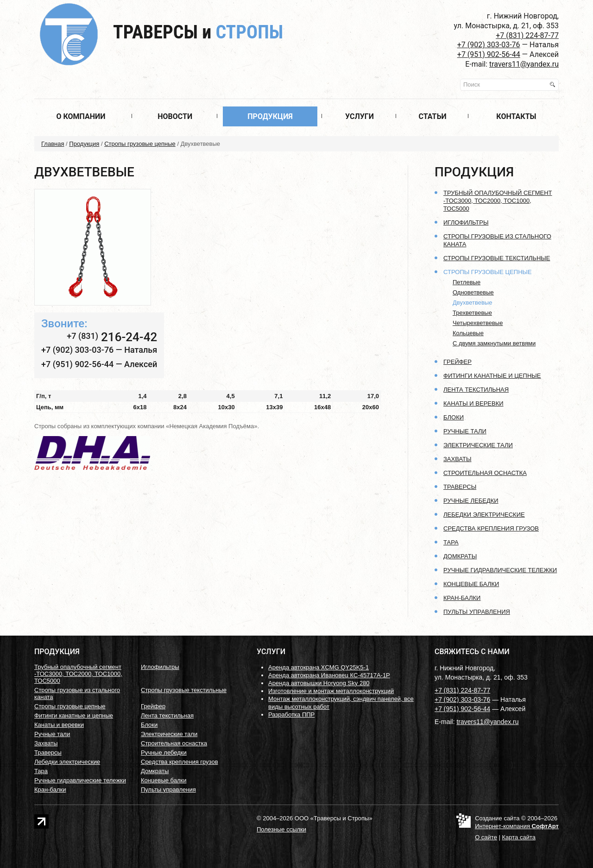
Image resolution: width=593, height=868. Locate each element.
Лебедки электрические (484, 515)
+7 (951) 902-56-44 (489, 54)
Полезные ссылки (281, 829)
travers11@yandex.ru (524, 64)
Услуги (360, 116)
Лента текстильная (476, 390)
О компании (81, 116)
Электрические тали (478, 445)
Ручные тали (465, 431)
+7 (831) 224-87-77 (527, 35)
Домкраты (460, 556)
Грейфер (457, 362)
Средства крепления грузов (491, 528)
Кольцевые (468, 333)
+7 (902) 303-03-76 (489, 45)
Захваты (457, 459)
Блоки (454, 417)
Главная (53, 144)
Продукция (270, 116)
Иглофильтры (466, 222)
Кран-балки (462, 598)
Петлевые (467, 282)
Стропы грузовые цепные (140, 144)
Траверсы (198, 32)
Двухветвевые (472, 303)
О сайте (486, 837)
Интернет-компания (517, 826)
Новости (175, 116)
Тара (451, 542)
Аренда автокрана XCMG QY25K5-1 (319, 667)
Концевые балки (471, 584)
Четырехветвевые (478, 323)
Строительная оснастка (485, 473)
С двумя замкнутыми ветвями (494, 343)
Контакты (516, 116)
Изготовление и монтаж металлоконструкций (331, 691)
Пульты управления (477, 612)
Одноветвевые (473, 292)
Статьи (432, 116)
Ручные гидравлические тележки (500, 570)
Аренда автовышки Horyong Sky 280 (319, 683)
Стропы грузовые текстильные (497, 258)
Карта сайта (519, 837)
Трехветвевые (472, 313)
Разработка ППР (291, 715)
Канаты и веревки (473, 403)
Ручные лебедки (471, 501)
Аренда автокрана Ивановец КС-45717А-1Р (329, 675)
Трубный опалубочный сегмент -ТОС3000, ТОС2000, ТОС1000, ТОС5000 (498, 201)
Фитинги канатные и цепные (492, 376)
